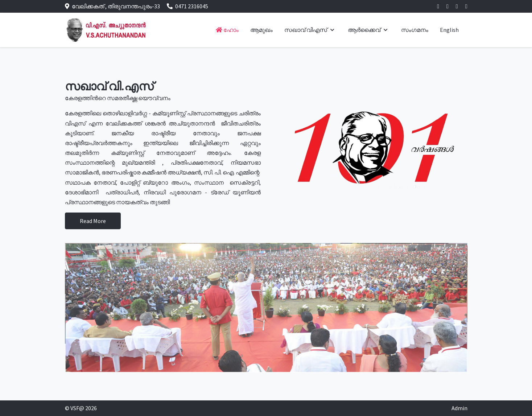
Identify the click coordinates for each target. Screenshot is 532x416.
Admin (459, 408)
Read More (93, 221)
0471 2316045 (192, 6)
